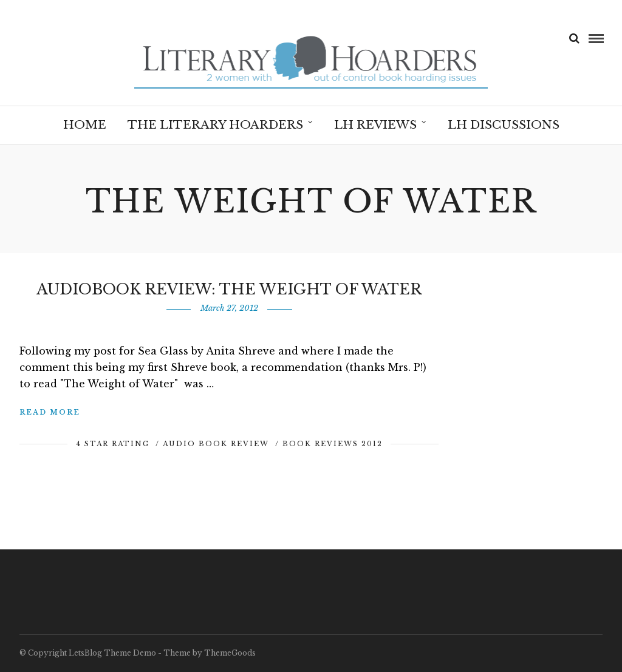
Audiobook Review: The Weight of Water (229, 289)
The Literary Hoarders (215, 125)
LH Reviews (375, 125)
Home (85, 125)
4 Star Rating (113, 444)
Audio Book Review (216, 444)
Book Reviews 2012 (333, 444)
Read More (50, 412)
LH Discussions (504, 125)
